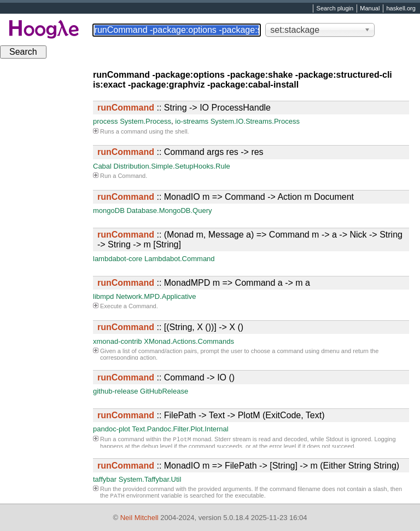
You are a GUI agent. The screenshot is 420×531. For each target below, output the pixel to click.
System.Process (145, 121)
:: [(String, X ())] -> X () (170, 327)
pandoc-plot (112, 429)
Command (132, 176)
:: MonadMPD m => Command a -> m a (204, 283)
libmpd (103, 296)
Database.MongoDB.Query (169, 210)
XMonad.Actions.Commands (189, 341)
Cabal (102, 166)
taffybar (105, 479)
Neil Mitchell (139, 518)
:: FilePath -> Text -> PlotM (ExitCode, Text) (211, 415)
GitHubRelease (164, 391)
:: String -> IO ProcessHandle (184, 108)
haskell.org (401, 9)
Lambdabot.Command (180, 259)
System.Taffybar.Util (150, 479)
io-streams (192, 121)
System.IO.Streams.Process (255, 121)
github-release (115, 391)
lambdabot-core (118, 259)
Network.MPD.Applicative (156, 296)
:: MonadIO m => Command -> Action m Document (226, 197)
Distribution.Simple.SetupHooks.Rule (172, 166)
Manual (370, 9)
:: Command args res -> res (180, 152)
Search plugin (335, 9)
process (106, 121)
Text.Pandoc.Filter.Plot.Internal (180, 429)
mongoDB (109, 210)
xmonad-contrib (118, 341)
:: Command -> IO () (166, 377)
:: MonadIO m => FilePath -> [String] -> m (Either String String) (248, 466)
